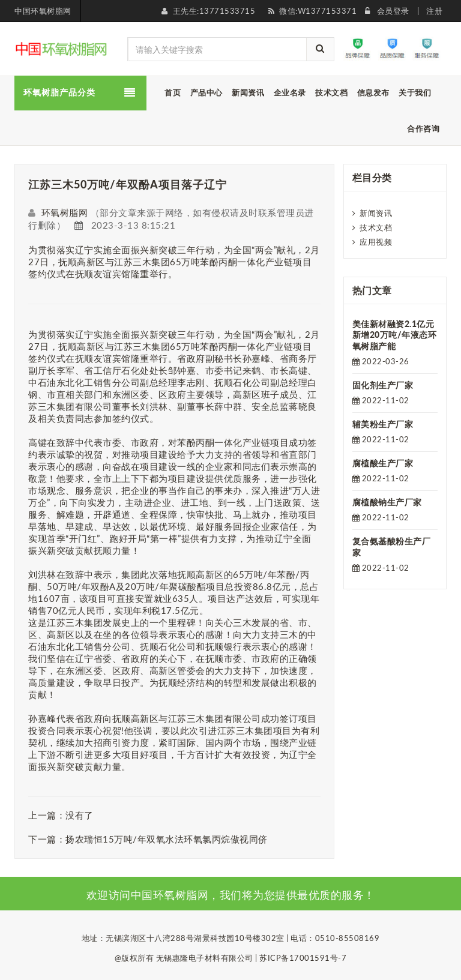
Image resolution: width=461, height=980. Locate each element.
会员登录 (393, 11)
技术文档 (376, 227)
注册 (434, 11)
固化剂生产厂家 (383, 385)
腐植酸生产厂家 (383, 463)
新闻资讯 (376, 213)
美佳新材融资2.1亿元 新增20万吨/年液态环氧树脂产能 (395, 335)
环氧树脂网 (65, 212)
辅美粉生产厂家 (383, 424)
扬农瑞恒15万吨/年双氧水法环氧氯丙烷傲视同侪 (167, 839)
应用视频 (376, 242)
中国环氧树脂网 (43, 11)
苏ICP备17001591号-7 (303, 958)
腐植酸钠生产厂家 (387, 502)
